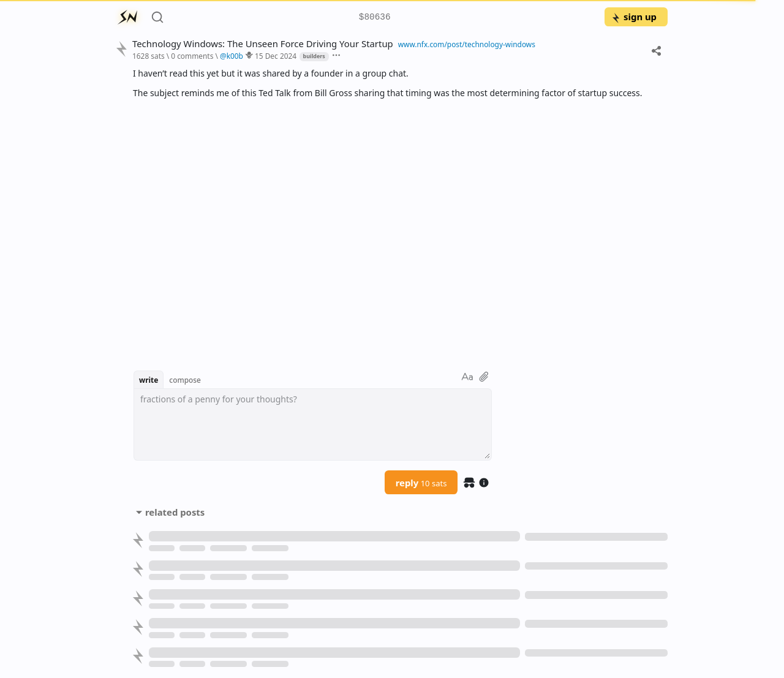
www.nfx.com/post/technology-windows (467, 44)
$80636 (375, 17)
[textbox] (313, 424)
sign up (634, 17)
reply (421, 483)
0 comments (192, 56)
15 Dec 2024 (276, 56)
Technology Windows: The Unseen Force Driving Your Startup (263, 44)
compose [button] (185, 380)
